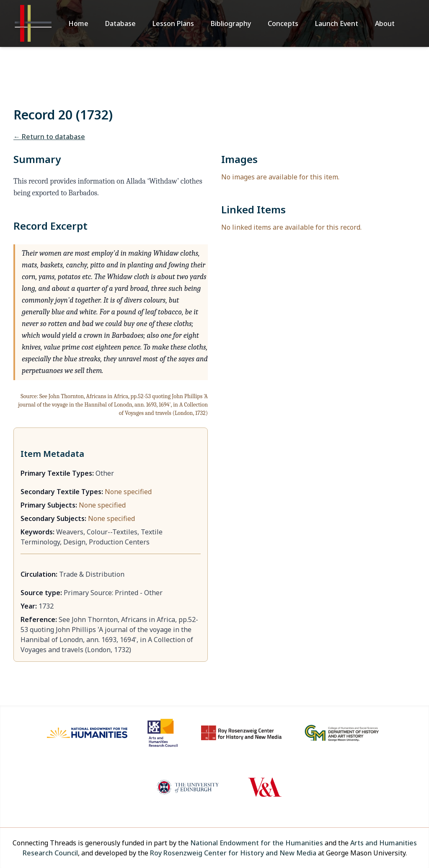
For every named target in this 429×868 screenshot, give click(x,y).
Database (120, 23)
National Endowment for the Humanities (257, 843)
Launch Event (337, 23)
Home (78, 23)
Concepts (283, 23)
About (385, 23)
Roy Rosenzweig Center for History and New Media (233, 853)
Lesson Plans (173, 23)
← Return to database (49, 137)
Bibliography (231, 23)
